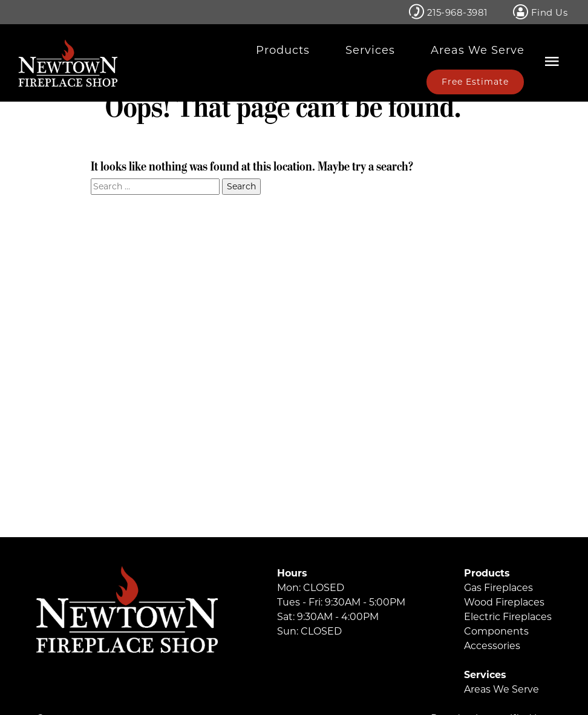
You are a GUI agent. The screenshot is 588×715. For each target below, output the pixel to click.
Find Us (541, 12)
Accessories (492, 646)
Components (496, 631)
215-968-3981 (448, 12)
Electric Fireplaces (508, 617)
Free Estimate (475, 82)
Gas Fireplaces (498, 588)
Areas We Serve (478, 50)
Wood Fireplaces (504, 602)
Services (370, 50)
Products (283, 50)
